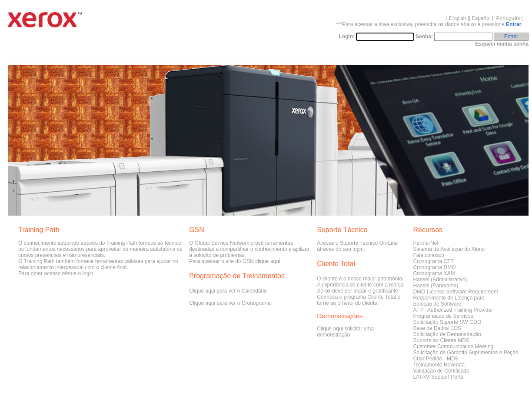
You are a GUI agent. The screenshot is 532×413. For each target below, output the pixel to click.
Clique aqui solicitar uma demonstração (345, 332)
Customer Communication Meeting (454, 346)
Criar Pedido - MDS (436, 359)
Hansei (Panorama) (436, 286)
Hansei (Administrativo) (440, 280)
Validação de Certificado (441, 371)
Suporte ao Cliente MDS (441, 340)
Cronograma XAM (434, 273)
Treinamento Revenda (439, 365)
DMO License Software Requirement (456, 292)
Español (481, 18)
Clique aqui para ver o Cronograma (230, 303)
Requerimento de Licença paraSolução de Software (449, 301)
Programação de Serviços (443, 316)
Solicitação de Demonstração (447, 334)
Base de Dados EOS (437, 328)
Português (508, 18)
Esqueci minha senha (502, 44)
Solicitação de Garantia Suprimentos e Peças (466, 353)
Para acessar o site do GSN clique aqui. (235, 261)
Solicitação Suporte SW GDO (447, 322)
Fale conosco (429, 255)
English (457, 18)
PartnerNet (426, 243)
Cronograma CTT (434, 261)
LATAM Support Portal (439, 377)
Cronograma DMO (435, 267)
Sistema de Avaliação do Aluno (449, 249)
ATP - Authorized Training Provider (453, 310)
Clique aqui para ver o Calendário (228, 291)
